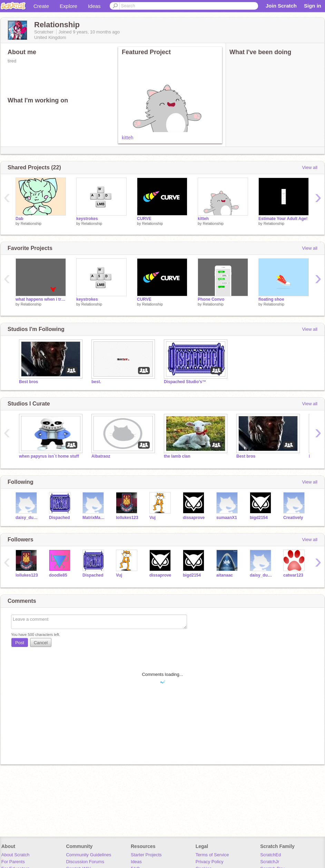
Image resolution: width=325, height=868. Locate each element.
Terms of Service (212, 855)
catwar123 (293, 575)
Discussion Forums (85, 862)
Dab (19, 219)
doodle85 (58, 575)
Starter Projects (146, 855)
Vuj (152, 518)
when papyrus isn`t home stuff (49, 456)
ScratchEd (270, 855)
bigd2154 (259, 518)
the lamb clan (177, 456)
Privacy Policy (210, 862)
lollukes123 (127, 518)
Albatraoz (101, 456)
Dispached (60, 518)
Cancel (41, 643)
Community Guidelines (88, 855)
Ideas (94, 6)
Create (41, 6)
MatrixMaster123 (94, 518)
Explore (68, 6)
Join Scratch (281, 6)
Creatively (293, 518)
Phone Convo (211, 299)
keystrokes (87, 219)
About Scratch (16, 855)
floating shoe (271, 299)
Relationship (31, 223)
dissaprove (194, 518)
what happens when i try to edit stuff (41, 299)
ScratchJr (270, 862)
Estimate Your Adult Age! (283, 219)
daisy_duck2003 (27, 518)
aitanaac (225, 575)
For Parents (13, 862)
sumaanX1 (227, 518)
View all (310, 167)
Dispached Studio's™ (185, 382)
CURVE (144, 219)
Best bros (28, 382)
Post (20, 643)
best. (96, 382)
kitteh (127, 138)
